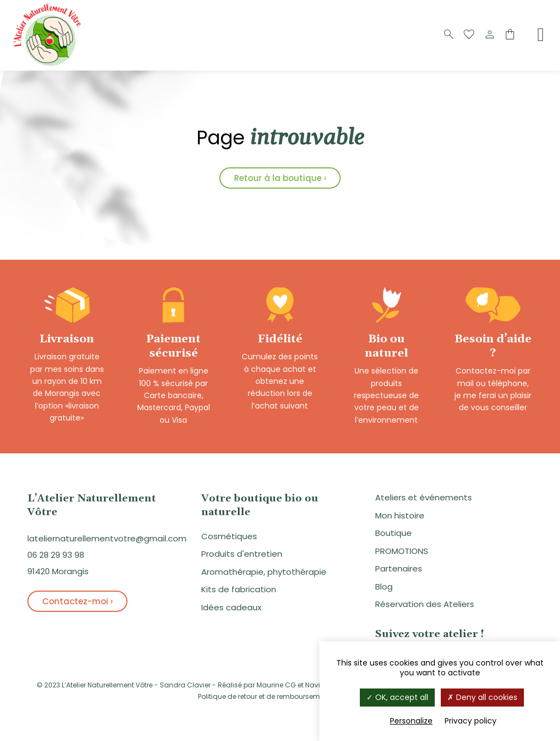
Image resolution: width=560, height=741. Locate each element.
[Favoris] (469, 35)
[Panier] (510, 35)
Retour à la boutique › (280, 178)
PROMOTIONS (402, 551)
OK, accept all (397, 697)
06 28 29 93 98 (56, 555)
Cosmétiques (229, 536)
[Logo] (49, 65)
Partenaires (399, 568)
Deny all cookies (482, 697)
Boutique (393, 533)
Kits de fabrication (239, 589)
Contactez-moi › (77, 601)
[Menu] (541, 34)
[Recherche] (449, 35)
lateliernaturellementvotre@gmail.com (107, 538)
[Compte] (489, 35)
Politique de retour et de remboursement (264, 696)
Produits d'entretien (242, 554)
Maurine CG (276, 685)
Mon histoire (400, 515)
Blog (384, 587)
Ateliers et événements (424, 497)
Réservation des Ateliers (425, 604)
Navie (314, 685)
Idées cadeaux (231, 607)
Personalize (411, 721)
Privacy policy (471, 721)
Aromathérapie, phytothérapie (264, 572)
